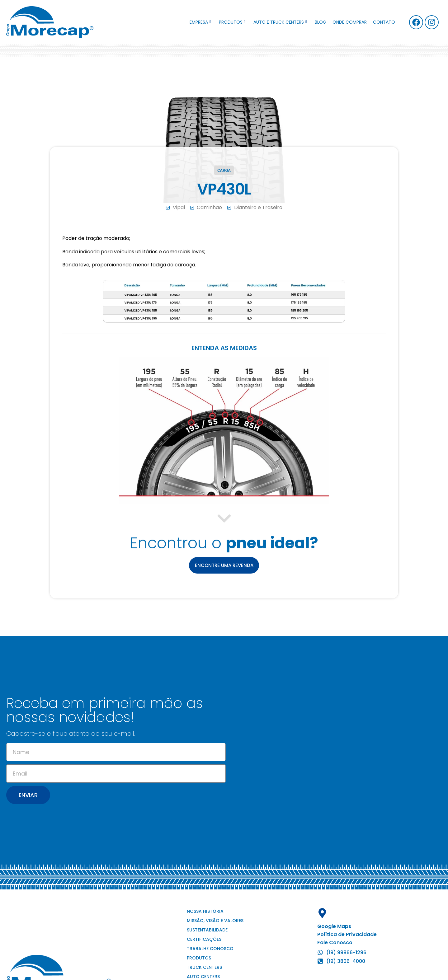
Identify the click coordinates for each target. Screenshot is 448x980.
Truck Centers (204, 968)
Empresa (200, 22)
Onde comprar (350, 22)
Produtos (232, 22)
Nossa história (205, 912)
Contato (384, 22)
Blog (321, 22)
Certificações (204, 940)
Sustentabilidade (207, 930)
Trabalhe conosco (210, 949)
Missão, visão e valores (215, 921)
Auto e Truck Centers (280, 22)
